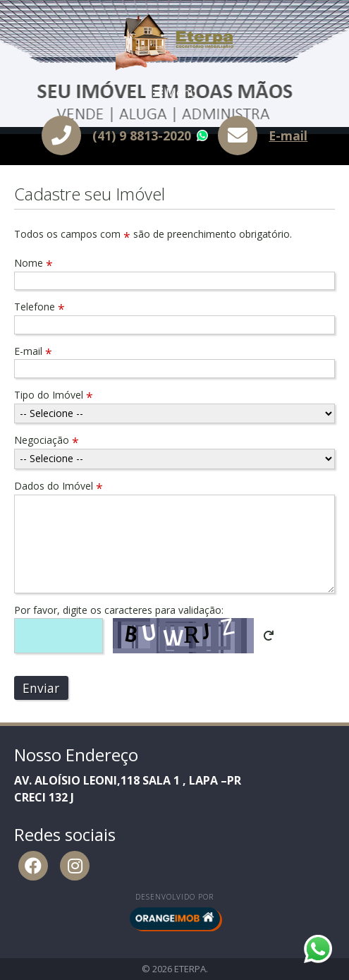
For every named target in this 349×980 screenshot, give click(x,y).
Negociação (47, 440)
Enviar (41, 688)
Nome (33, 263)
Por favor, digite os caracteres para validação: (119, 610)
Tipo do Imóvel (54, 395)
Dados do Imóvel (59, 486)
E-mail (288, 135)
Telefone (39, 307)
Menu (175, 92)
